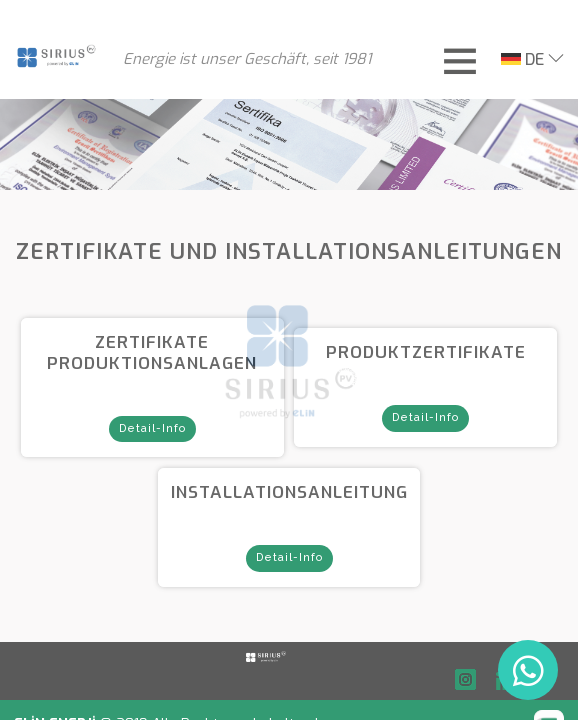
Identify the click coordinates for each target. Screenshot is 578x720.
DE (522, 59)
